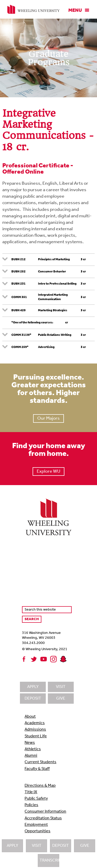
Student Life (36, 736)
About (30, 717)
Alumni (31, 756)
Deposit (61, 846)
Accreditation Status (43, 818)
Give (85, 846)
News (30, 743)
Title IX (31, 792)
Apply (12, 846)
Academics (35, 723)
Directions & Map (40, 786)
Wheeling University (33, 9)
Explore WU (48, 472)
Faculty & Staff (37, 769)
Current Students (40, 762)
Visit (37, 846)
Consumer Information (45, 812)
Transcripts (49, 860)
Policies (31, 805)
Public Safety (36, 799)
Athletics (33, 749)
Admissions (35, 730)
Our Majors (48, 418)
